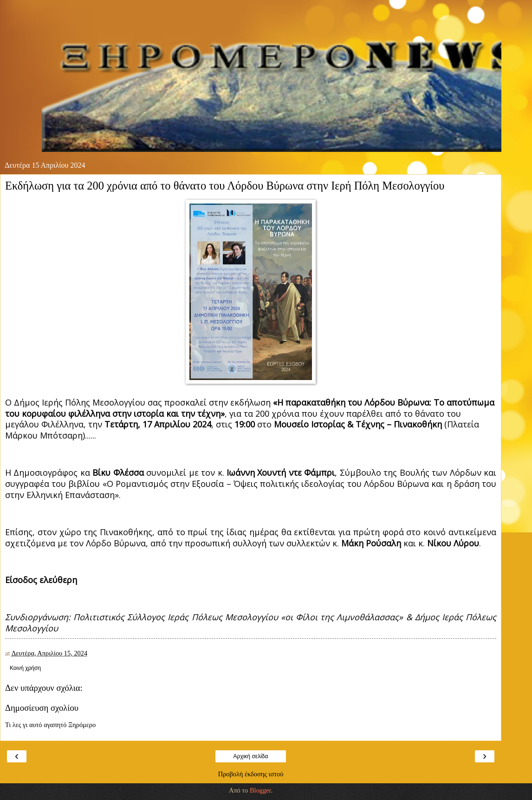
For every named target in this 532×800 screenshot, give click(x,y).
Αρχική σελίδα (251, 756)
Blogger (260, 790)
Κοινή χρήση (25, 668)
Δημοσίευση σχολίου (42, 708)
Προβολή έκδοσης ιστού (251, 774)
